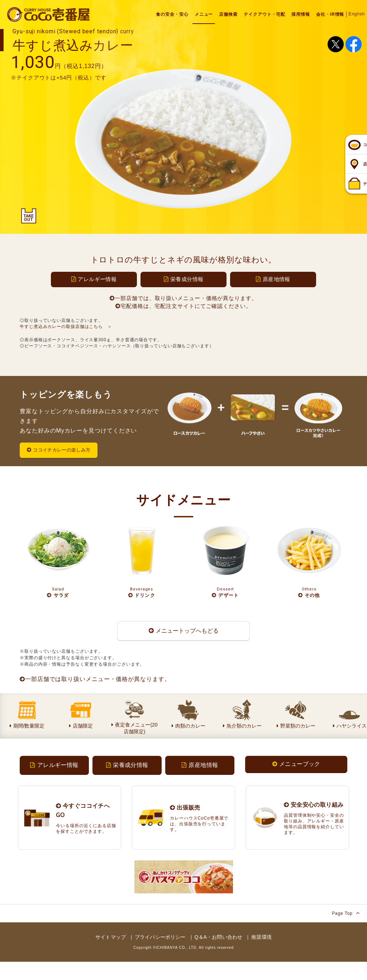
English (357, 14)
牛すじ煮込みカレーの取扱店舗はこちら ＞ (66, 327)
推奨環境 (261, 956)
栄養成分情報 (184, 279)
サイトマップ (111, 956)
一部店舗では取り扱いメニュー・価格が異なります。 (95, 695)
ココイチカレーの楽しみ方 (63, 450)
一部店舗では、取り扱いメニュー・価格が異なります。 (183, 298)
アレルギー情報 (94, 279)
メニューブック (296, 781)
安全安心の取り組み (314, 823)
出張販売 (185, 826)
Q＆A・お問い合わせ (219, 956)
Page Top (346, 931)
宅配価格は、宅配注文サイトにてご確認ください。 (183, 306)
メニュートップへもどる (183, 642)
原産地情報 (273, 279)
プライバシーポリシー (160, 956)
